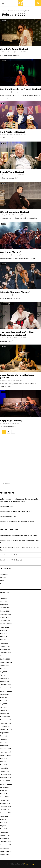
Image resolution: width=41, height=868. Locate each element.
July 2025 (3, 630)
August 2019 (4, 816)
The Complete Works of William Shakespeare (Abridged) (17, 334)
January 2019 (5, 839)
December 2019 (5, 806)
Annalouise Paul (6, 536)
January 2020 (5, 803)
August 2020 (5, 787)
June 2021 (3, 758)
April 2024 (4, 675)
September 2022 (6, 730)
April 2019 (3, 829)
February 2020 (5, 800)
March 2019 (4, 832)
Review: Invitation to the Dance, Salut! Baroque (17, 521)
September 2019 (6, 813)
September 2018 (6, 851)
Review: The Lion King (8, 516)
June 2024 (4, 669)
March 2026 (4, 605)
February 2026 (5, 608)
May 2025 (3, 637)
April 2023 (4, 707)
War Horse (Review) (11, 252)
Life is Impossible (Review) (14, 212)
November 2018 (5, 845)
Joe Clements (5, 548)
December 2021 (5, 749)
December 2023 (6, 685)
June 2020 (4, 794)
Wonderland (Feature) (19, 555)
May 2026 (3, 598)
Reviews (4, 21)
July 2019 (3, 819)
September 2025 (6, 624)
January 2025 (5, 649)
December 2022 (6, 720)
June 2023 (4, 701)
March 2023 (4, 710)
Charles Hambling (7, 135)
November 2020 (6, 778)
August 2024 (4, 665)
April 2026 (4, 601)
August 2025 (4, 627)
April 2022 (4, 742)
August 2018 (4, 855)
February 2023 (5, 714)
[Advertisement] (20, 456)
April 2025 (4, 640)
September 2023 (6, 691)
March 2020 (4, 797)
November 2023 (6, 688)
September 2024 (6, 662)
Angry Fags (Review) (11, 420)
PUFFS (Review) (16, 560)
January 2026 (5, 611)
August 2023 (4, 694)
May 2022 (3, 739)
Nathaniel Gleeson (7, 52)
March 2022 (4, 746)
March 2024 (4, 678)
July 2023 (3, 698)
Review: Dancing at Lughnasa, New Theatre (16, 511)
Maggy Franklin (6, 215)
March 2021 (4, 768)
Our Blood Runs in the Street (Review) (20, 89)
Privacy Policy (29, 864)
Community (5, 304)
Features (3, 578)
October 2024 (5, 659)
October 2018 (5, 848)
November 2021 (5, 752)
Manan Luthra (6, 92)
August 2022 (4, 733)
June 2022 (4, 736)
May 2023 (3, 704)
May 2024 (3, 672)
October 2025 (5, 621)
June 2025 (4, 633)
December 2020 (6, 774)
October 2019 (5, 810)
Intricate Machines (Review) (15, 292)
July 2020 (3, 790)
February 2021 (5, 771)
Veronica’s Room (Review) (14, 49)
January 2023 (5, 717)
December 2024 (6, 653)
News (2, 581)
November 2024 (6, 656)
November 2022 (6, 723)
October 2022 (5, 726)
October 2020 (5, 781)
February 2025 (5, 646)
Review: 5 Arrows (6, 506)
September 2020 (6, 784)
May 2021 (3, 762)
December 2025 (6, 614)
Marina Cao (5, 423)
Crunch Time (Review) (12, 172)
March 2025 (4, 643)
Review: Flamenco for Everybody (26, 536)
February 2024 (5, 682)
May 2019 (3, 826)
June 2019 (3, 822)
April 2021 (3, 765)
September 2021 (6, 755)
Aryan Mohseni (6, 295)
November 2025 (6, 617)
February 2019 (5, 835)
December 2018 (5, 842)
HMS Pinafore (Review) (12, 132)
